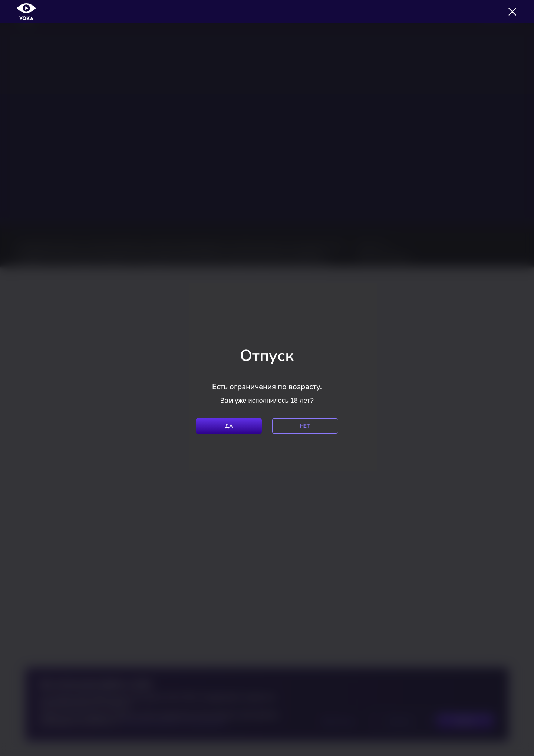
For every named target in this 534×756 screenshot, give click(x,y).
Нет (305, 426)
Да (229, 426)
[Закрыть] (512, 12)
